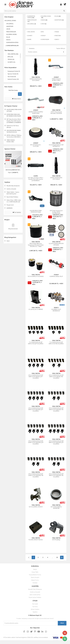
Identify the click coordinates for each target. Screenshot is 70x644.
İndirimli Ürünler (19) (13, 79)
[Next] (21, 164)
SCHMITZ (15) (11, 62)
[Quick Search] (11, 94)
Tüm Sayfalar (17, 212)
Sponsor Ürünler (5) (13, 74)
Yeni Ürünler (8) (12, 77)
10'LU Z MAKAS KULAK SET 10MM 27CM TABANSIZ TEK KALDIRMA (36, 475)
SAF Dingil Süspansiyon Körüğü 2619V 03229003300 (56, 212)
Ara (20, 94)
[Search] (35, 11)
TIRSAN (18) (11, 59)
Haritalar (35, 583)
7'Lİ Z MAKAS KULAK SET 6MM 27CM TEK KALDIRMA (56, 343)
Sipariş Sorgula (35, 577)
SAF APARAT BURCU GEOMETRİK (56, 508)
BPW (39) (10, 57)
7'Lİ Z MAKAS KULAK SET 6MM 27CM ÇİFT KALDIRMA (36, 343)
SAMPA (36, 176)
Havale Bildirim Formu (35, 575)
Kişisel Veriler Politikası (35, 597)
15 (57, 557)
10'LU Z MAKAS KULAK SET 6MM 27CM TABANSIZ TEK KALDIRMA (56, 410)
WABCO (56, 308)
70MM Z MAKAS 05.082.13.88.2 (56, 80)
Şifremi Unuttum (35, 609)
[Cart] (65, 5)
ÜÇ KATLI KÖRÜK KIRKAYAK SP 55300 (56, 244)
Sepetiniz (35, 612)
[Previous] (5, 164)
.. (52, 557)
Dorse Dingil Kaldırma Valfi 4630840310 (56, 146)
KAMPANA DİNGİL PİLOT (56, 276)
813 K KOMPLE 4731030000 (36, 276)
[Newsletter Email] (31, 623)
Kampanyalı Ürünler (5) (14, 71)
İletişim (35, 569)
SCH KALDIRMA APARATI (36, 507)
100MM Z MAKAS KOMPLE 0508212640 (36, 113)
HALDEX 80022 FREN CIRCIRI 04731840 (36, 211)
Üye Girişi (35, 607)
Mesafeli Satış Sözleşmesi (35, 589)
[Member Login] (61, 5)
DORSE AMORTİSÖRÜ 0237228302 (36, 80)
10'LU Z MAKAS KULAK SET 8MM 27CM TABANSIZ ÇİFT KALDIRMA (56, 443)
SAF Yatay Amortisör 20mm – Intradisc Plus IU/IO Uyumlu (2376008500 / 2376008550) (36, 180)
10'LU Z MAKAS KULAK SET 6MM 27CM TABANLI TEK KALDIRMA (56, 377)
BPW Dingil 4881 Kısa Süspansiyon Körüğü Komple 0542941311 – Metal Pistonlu (36, 246)
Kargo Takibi (35, 572)
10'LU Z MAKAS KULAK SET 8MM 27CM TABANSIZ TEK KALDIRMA (56, 475)
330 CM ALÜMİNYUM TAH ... (13, 170)
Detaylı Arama (17, 99)
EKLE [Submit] (62, 623)
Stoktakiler (32, 48)
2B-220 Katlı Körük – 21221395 (36, 146)
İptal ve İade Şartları (35, 595)
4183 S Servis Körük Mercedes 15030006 (56, 113)
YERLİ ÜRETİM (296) (13, 54)
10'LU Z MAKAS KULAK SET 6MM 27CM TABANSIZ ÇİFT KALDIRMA (36, 410)
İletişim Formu (35, 580)
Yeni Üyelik (35, 604)
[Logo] (21, 4)
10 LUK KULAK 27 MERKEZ (36, 309)
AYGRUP (56, 77)
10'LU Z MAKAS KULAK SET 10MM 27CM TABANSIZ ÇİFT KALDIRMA (36, 443)
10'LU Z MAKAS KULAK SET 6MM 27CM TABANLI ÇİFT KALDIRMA (36, 377)
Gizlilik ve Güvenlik (35, 592)
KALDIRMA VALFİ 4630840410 (56, 310)
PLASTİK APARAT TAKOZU (36, 540)
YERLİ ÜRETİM (36, 77)
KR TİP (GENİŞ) (56, 540)
